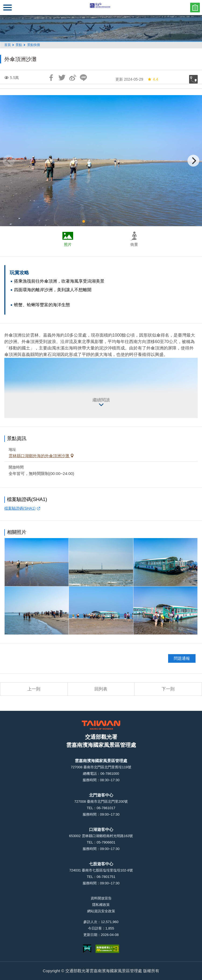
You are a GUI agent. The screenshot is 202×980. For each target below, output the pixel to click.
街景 (134, 244)
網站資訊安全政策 (101, 911)
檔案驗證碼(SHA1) (20, 508)
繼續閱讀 (101, 400)
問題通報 (182, 658)
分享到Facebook (51, 78)
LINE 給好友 (83, 78)
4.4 (153, 79)
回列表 (101, 689)
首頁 (8, 45)
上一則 (34, 689)
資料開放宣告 (101, 898)
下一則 (168, 689)
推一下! (62, 78)
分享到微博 (73, 78)
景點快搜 (34, 45)
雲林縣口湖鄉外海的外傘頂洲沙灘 (39, 456)
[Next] (193, 161)
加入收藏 (193, 79)
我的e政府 (87, 949)
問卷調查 (195, 8)
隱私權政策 (101, 905)
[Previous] (9, 161)
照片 (68, 244)
